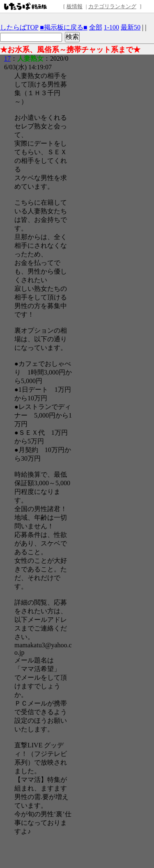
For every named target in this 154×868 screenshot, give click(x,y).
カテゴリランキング (112, 6)
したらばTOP (19, 27)
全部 (96, 27)
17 (7, 58)
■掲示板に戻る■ (63, 27)
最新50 (131, 27)
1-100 (111, 27)
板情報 (75, 6)
